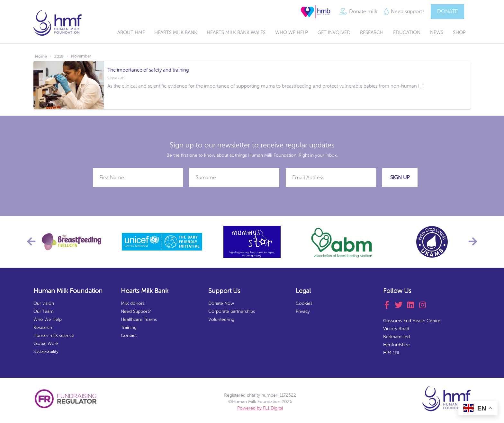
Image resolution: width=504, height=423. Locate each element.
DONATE (447, 12)
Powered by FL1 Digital (260, 408)
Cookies (304, 303)
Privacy (303, 311)
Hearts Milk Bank (176, 33)
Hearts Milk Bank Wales (236, 33)
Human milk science (54, 335)
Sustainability (46, 352)
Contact (129, 335)
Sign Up (400, 178)
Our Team (44, 311)
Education (407, 33)
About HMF (131, 33)
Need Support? (136, 311)
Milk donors (133, 303)
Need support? (408, 12)
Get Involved (334, 33)
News (437, 33)
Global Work (46, 344)
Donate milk (363, 12)
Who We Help (292, 33)
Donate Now (221, 303)
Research (372, 33)
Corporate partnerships (232, 311)
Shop (459, 33)
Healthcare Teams (139, 319)
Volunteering (221, 319)
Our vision (44, 303)
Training (129, 327)
